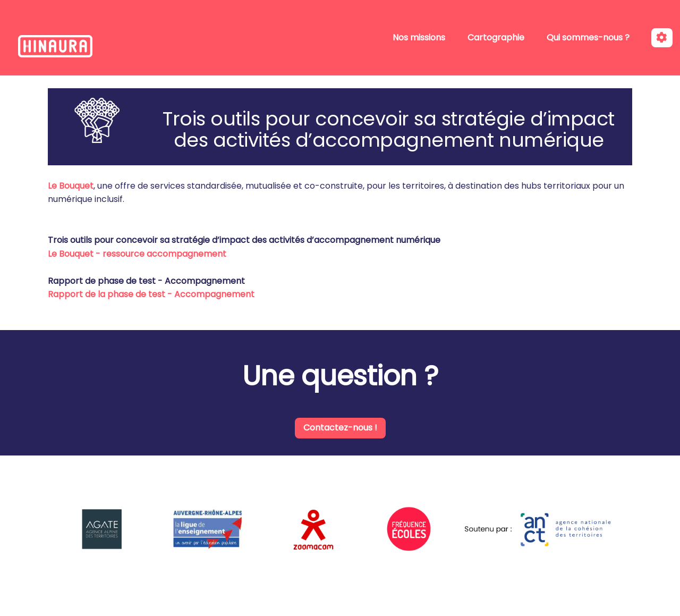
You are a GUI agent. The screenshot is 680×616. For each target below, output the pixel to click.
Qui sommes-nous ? (588, 37)
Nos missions (419, 37)
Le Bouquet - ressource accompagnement (137, 254)
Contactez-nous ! (340, 428)
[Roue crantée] (662, 38)
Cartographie (496, 37)
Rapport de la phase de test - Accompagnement (151, 294)
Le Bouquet (71, 186)
